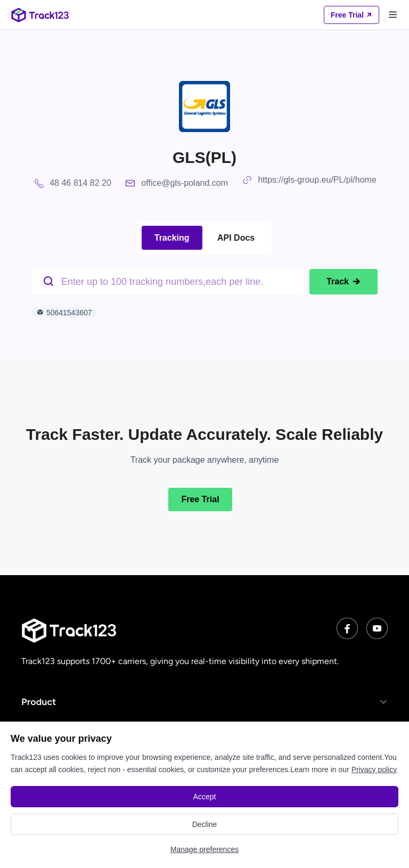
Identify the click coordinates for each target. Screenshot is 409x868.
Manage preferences (204, 849)
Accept (205, 797)
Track (343, 282)
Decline (205, 824)
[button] (204, 702)
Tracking (172, 238)
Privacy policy (374, 769)
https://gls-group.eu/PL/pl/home (317, 180)
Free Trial (200, 499)
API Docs (236, 238)
